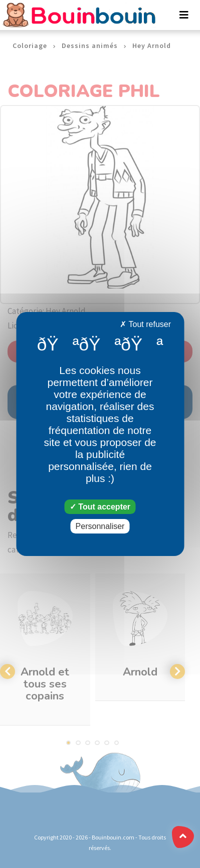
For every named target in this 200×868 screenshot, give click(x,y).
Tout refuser (145, 324)
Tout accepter (100, 507)
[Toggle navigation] (184, 15)
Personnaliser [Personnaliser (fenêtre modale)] (100, 526)
